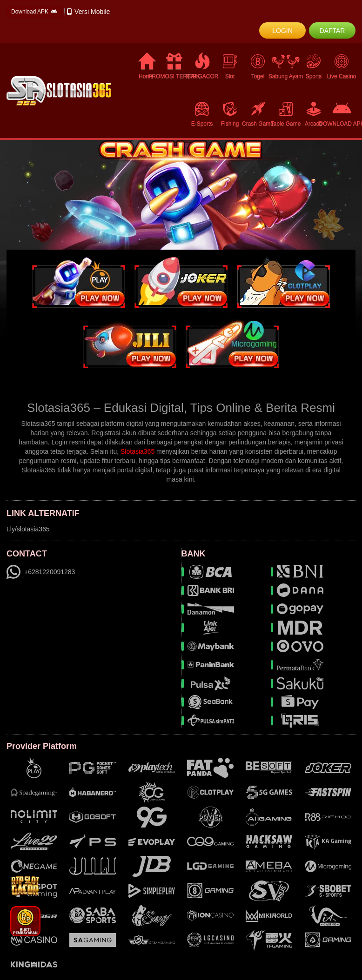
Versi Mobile (88, 12)
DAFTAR (332, 31)
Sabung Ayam (286, 66)
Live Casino (342, 66)
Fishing (230, 114)
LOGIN (282, 31)
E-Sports (202, 114)
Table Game (286, 114)
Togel (258, 66)
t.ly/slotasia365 (28, 529)
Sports (314, 66)
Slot (230, 66)
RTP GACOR (202, 66)
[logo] (59, 91)
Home (146, 66)
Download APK (34, 12)
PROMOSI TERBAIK (174, 66)
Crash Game (258, 114)
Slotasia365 (137, 451)
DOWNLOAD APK (342, 114)
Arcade (314, 114)
